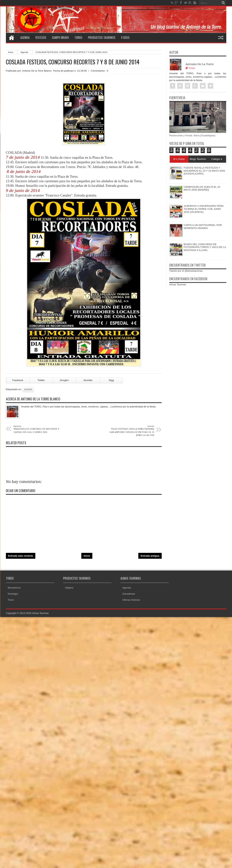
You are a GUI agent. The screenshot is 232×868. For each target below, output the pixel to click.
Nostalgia (13, 595)
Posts (190, 68)
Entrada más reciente (21, 557)
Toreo (78, 38)
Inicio (11, 52)
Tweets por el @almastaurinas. (186, 271)
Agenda (25, 38)
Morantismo (14, 589)
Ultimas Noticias (131, 601)
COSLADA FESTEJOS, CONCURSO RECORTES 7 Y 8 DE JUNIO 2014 (73, 62)
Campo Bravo (60, 38)
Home (12, 38)
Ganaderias (129, 595)
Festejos (41, 38)
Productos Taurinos (102, 38)
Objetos (69, 589)
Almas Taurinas (178, 285)
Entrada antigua (150, 557)
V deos (125, 38)
